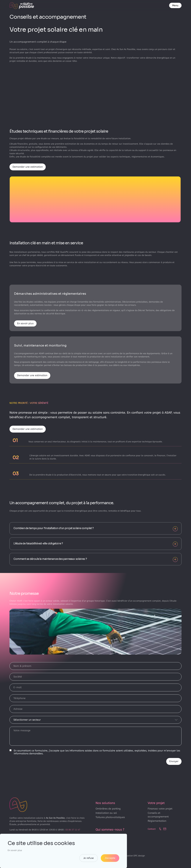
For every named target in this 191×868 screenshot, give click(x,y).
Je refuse (89, 858)
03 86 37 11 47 (73, 830)
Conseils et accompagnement (158, 815)
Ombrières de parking (108, 809)
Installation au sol (106, 813)
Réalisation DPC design (133, 856)
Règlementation (157, 821)
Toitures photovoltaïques (110, 817)
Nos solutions (105, 803)
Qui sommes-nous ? (110, 830)
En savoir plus (25, 323)
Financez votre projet (160, 809)
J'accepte (110, 858)
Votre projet (156, 803)
